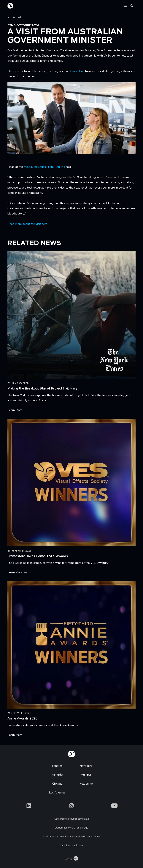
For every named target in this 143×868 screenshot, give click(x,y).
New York (86, 766)
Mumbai (86, 775)
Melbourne (86, 784)
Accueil (14, 17)
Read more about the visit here (27, 224)
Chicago (57, 784)
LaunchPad (77, 71)
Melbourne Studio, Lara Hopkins (44, 167)
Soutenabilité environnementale (72, 819)
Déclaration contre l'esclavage (71, 828)
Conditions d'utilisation (72, 846)
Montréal (57, 775)
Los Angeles (57, 793)
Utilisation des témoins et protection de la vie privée (72, 837)
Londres (57, 766)
